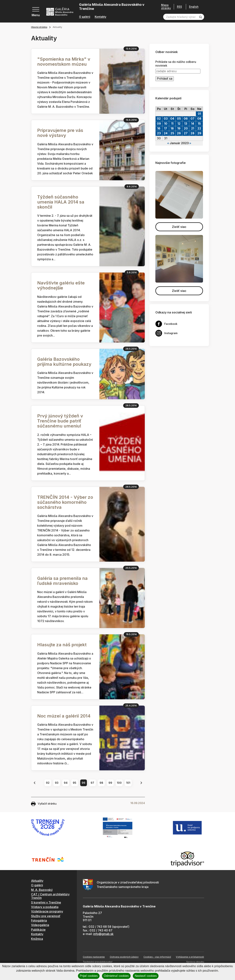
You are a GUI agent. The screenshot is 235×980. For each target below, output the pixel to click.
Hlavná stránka (39, 27)
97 (92, 783)
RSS (179, 7)
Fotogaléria (39, 920)
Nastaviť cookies (146, 976)
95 (75, 783)
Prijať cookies (89, 976)
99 (110, 783)
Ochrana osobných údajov (124, 957)
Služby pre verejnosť (46, 916)
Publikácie (38, 930)
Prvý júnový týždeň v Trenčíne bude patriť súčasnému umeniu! (60, 421)
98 (101, 783)
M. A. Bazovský (42, 890)
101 (128, 783)
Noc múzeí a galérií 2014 (64, 716)
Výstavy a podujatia (45, 907)
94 (66, 783)
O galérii (85, 17)
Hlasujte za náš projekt (62, 645)
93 (57, 783)
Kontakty (100, 17)
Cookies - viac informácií (157, 957)
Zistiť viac (179, 227)
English (194, 7)
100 (119, 783)
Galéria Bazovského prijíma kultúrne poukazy (64, 362)
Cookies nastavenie (94, 957)
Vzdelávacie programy (47, 911)
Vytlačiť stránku (44, 804)
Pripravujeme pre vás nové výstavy (60, 133)
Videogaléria (40, 925)
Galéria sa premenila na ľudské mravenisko (62, 581)
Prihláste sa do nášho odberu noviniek (176, 64)
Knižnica (37, 939)
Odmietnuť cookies (116, 976)
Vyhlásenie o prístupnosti (190, 957)
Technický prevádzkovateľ (98, 962)
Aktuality (37, 881)
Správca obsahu (195, 962)
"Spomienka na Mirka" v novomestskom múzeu (64, 62)
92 (48, 783)
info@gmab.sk (103, 934)
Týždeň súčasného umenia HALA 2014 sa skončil (61, 202)
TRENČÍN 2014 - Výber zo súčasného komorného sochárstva (65, 502)
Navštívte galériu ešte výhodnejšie (61, 285)
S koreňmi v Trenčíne (46, 902)
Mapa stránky (166, 7)
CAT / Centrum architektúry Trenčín (50, 896)
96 (84, 783)
